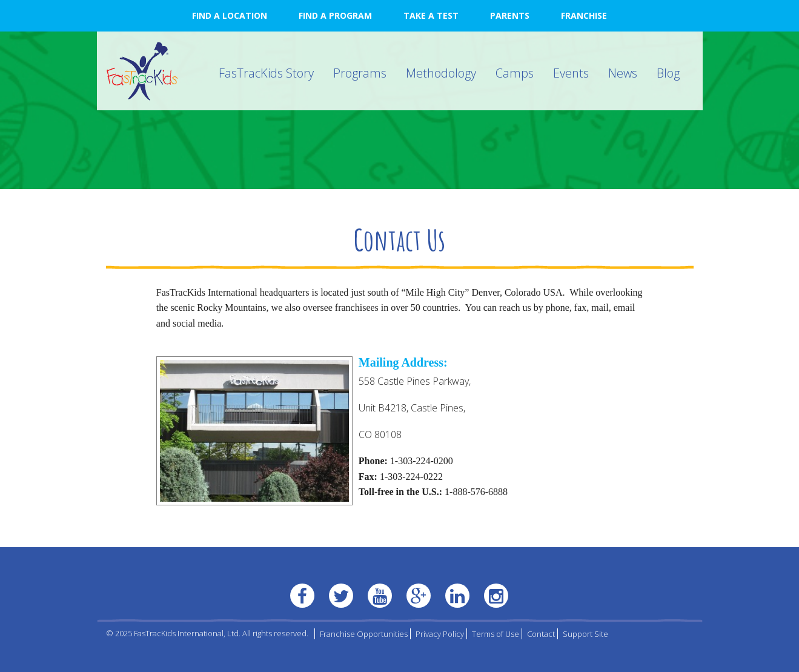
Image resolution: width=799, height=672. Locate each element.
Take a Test (431, 15)
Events (571, 73)
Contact (541, 634)
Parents (510, 15)
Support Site (585, 634)
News (623, 73)
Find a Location (230, 15)
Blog (668, 73)
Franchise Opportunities (364, 634)
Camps (515, 73)
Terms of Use (496, 634)
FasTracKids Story (266, 73)
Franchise (584, 15)
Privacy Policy (440, 634)
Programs (360, 73)
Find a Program (335, 15)
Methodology (441, 73)
